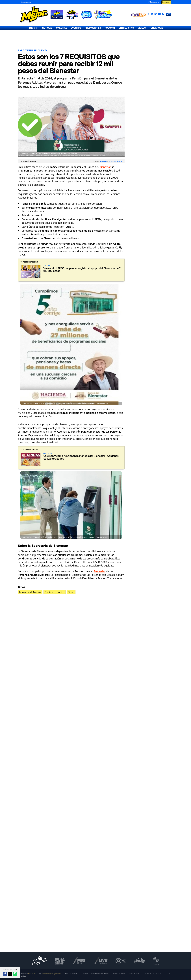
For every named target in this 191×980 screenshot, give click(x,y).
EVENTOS (76, 28)
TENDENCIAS (156, 28)
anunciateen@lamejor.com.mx (50, 974)
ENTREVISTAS (126, 28)
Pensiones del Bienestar (30, 592)
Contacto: (29, 974)
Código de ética (134, 974)
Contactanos (154, 2)
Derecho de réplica (119, 974)
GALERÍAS (62, 28)
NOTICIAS (47, 28)
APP (168, 14)
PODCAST (110, 28)
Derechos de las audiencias (100, 974)
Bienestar (105, 167)
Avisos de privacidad (72, 974)
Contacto (85, 974)
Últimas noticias (26, 2)
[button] (5, 974)
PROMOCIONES (93, 28)
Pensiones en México (54, 592)
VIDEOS (142, 28)
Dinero (71, 592)
